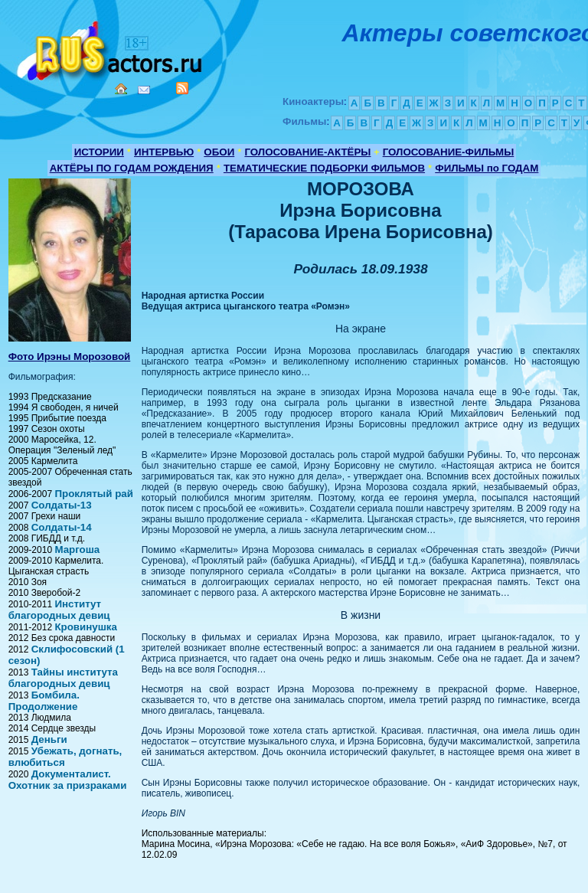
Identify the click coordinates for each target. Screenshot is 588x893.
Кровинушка (85, 627)
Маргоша (77, 550)
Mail (144, 90)
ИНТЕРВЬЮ (164, 152)
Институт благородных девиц (59, 610)
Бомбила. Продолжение (44, 701)
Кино (111, 48)
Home (121, 89)
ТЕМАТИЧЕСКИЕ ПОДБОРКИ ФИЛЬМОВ (324, 168)
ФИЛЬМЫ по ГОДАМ (487, 168)
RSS (182, 88)
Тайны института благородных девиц (63, 678)
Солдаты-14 (62, 527)
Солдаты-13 (62, 505)
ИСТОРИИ (99, 152)
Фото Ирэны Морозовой (70, 357)
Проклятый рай (94, 494)
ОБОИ (219, 152)
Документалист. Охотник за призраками (68, 780)
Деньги (49, 739)
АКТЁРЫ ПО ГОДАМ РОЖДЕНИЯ (132, 168)
